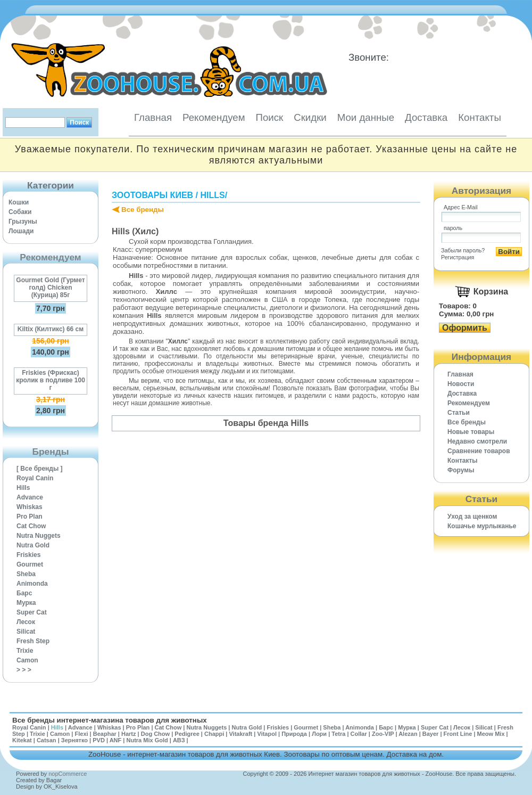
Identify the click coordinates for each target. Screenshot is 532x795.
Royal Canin (35, 478)
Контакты (480, 117)
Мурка (26, 603)
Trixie (25, 651)
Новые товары (471, 432)
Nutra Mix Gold (147, 740)
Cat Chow (31, 526)
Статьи (459, 413)
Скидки (310, 117)
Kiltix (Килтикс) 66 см (51, 329)
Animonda (32, 584)
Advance (30, 497)
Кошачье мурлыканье (482, 526)
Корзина (491, 292)
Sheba (26, 574)
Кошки (19, 202)
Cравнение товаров (479, 451)
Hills (23, 488)
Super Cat (32, 612)
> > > (24, 670)
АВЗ (179, 740)
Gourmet (30, 564)
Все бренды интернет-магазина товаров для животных (110, 720)
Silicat (26, 632)
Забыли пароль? (463, 250)
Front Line (458, 734)
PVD (99, 740)
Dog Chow (155, 734)
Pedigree (187, 734)
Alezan (408, 734)
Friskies (28, 555)
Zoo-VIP (383, 734)
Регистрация (458, 257)
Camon (27, 660)
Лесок (26, 622)
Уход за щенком (472, 517)
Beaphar (105, 734)
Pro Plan (30, 517)
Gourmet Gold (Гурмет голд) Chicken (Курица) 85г (50, 288)
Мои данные (366, 117)
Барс (24, 593)
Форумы (461, 470)
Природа (294, 734)
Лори (319, 734)
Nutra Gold (33, 545)
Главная (153, 117)
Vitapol (267, 734)
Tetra (338, 734)
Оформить (465, 328)
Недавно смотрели (477, 441)
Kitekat (22, 740)
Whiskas (30, 507)
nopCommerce (68, 774)
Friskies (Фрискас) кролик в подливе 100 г (51, 380)
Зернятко (74, 740)
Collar (359, 734)
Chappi (214, 734)
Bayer (431, 734)
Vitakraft (240, 734)
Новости (461, 384)
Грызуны (23, 222)
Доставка (426, 117)
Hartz (129, 734)
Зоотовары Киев (152, 195)
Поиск (269, 117)
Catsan (47, 740)
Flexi (81, 734)
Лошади (21, 231)
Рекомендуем (214, 117)
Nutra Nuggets (39, 536)
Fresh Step (33, 641)
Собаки (20, 212)
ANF (116, 740)
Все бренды (143, 210)
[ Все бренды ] (40, 469)
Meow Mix (491, 734)
